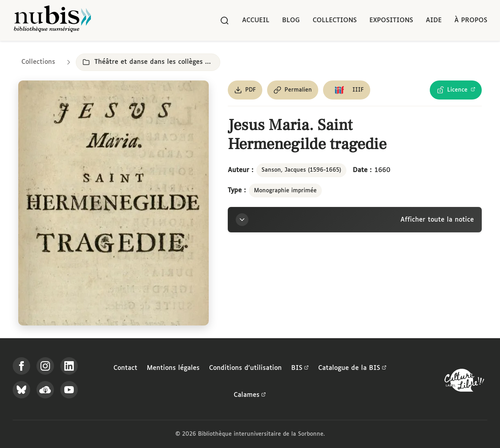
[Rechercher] (225, 21)
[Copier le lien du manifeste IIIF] (347, 90)
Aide (434, 20)
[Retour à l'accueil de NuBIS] (52, 20)
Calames (250, 395)
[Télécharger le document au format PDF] (245, 90)
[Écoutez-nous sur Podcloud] (45, 390)
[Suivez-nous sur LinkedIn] (69, 366)
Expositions (391, 20)
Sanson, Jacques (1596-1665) (301, 170)
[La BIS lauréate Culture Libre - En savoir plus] (464, 382)
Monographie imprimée (285, 191)
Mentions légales (173, 368)
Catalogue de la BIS (352, 368)
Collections (335, 20)
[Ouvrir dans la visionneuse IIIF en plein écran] (113, 203)
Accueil (256, 20)
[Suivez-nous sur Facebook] (21, 366)
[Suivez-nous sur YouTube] (69, 390)
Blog (291, 20)
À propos (471, 20)
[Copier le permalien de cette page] (293, 90)
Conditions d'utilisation (245, 368)
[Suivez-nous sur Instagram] (45, 366)
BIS (300, 368)
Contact (125, 368)
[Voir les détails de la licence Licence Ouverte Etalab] (456, 90)
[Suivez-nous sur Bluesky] (21, 390)
